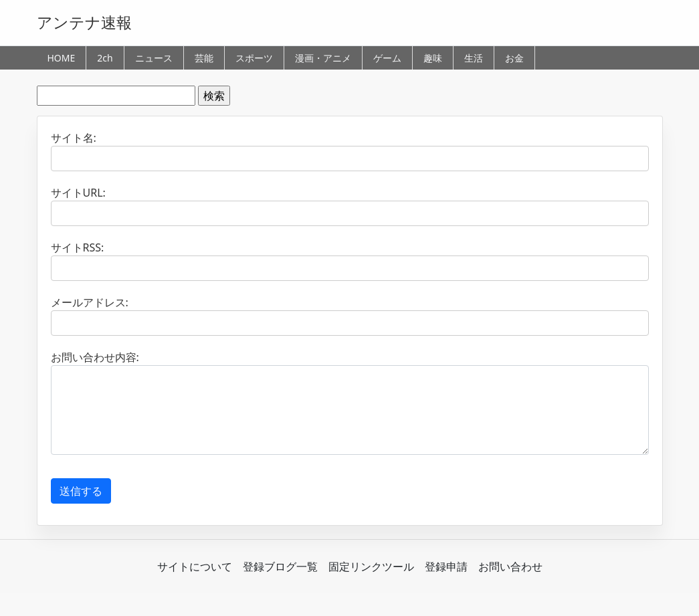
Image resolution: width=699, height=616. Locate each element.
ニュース (154, 58)
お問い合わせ (510, 567)
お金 (514, 58)
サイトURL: (78, 193)
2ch (105, 58)
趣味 (433, 58)
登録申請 (446, 567)
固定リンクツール (371, 567)
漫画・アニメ (323, 58)
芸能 (204, 58)
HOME (62, 58)
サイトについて (195, 567)
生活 (474, 58)
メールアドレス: (90, 302)
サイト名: (74, 138)
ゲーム (387, 58)
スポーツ (254, 58)
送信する (81, 491)
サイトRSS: (78, 247)
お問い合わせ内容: (95, 357)
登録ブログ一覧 (280, 567)
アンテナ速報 (84, 22)
